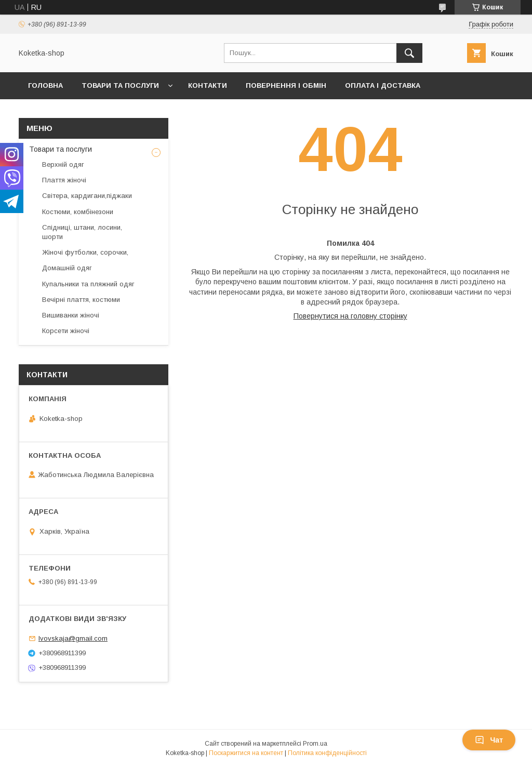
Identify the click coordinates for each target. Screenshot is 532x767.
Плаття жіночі (64, 180)
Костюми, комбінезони (78, 212)
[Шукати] (409, 53)
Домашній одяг (67, 268)
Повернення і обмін (286, 85)
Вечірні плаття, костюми (81, 300)
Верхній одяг (63, 164)
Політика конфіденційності (327, 753)
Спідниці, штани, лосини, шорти (82, 232)
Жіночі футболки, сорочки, (85, 252)
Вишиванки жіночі (71, 315)
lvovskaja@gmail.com (73, 638)
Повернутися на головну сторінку (350, 316)
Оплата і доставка (383, 85)
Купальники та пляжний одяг (88, 284)
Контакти (208, 85)
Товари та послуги (120, 85)
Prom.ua (315, 744)
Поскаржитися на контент (246, 753)
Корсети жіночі (66, 331)
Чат (489, 740)
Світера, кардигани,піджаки (87, 196)
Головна (45, 85)
